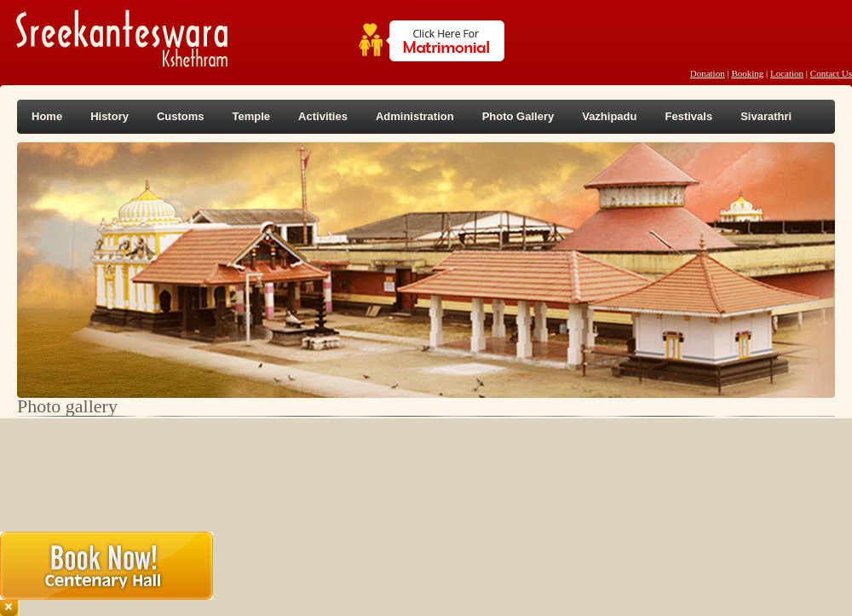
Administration (415, 116)
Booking (747, 73)
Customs (181, 116)
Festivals (688, 116)
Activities (323, 116)
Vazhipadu (609, 116)
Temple (252, 116)
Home (47, 116)
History (109, 116)
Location (787, 73)
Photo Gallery (518, 116)
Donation (708, 73)
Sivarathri (766, 116)
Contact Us (831, 73)
